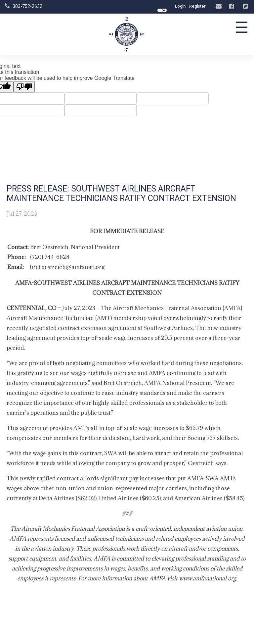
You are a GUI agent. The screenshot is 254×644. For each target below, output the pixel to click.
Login (180, 6)
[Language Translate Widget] (162, 10)
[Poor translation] (24, 87)
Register (197, 6)
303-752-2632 (27, 6)
